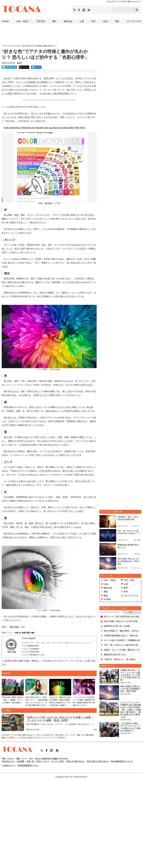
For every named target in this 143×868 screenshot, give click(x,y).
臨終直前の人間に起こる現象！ (118, 626)
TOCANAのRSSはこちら (89, 10)
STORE (107, 599)
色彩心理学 (26, 633)
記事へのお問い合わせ (75, 761)
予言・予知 (129, 580)
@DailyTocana (33, 646)
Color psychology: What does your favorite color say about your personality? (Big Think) (44, 128)
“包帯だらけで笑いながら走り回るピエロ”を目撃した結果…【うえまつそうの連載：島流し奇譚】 (60, 719)
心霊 (126, 584)
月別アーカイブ (43, 761)
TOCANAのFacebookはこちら (79, 10)
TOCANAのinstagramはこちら (84, 10)
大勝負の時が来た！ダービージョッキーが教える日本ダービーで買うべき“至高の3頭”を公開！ (130, 675)
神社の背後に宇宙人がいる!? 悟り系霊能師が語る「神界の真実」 (128, 561)
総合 (131, 612)
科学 (126, 592)
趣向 (33, 633)
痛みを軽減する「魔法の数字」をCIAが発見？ (123, 631)
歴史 (106, 592)
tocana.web (34, 652)
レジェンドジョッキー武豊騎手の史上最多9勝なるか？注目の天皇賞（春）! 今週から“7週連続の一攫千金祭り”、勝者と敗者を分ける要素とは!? (131, 710)
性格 (17, 633)
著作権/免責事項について (28, 765)
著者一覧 (30, 761)
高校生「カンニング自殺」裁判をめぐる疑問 (123, 650)
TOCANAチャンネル (37, 655)
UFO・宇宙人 (110, 580)
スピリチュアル (131, 596)
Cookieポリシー (9, 765)
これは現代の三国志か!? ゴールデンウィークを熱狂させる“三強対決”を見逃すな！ (131, 727)
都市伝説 (108, 588)
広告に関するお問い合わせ (98, 761)
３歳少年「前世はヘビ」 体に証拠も (120, 659)
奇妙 (106, 596)
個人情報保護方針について (122, 761)
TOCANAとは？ (8, 761)
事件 (126, 588)
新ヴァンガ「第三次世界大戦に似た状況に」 (123, 617)
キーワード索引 (58, 761)
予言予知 (41, 21)
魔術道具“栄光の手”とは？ (115, 655)
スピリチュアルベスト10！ (110, 612)
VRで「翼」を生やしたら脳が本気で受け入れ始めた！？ (123, 645)
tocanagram (34, 649)
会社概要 (21, 761)
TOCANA (22, 10)
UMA (106, 584)
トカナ (4, 46)
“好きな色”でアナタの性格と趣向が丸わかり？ (40, 46)
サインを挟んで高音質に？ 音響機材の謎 (122, 640)
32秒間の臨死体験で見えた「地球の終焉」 (123, 636)
